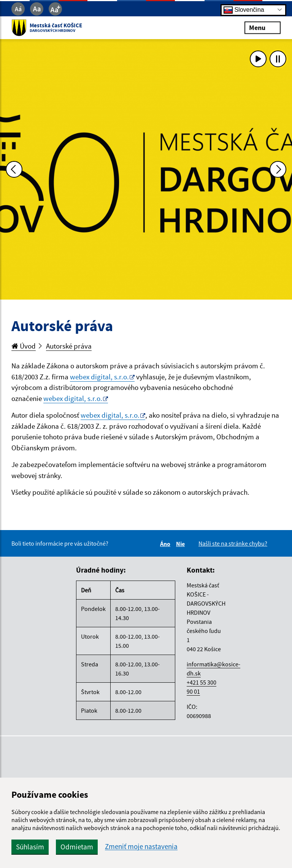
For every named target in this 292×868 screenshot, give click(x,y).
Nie (182, 544)
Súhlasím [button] (30, 847)
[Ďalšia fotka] (278, 169)
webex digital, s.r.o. (99, 377)
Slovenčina (244, 10)
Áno (166, 544)
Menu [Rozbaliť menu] (263, 28)
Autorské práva (69, 346)
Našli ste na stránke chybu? (233, 543)
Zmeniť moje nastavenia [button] (141, 847)
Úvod (24, 346)
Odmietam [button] (77, 847)
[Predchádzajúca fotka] (14, 169)
